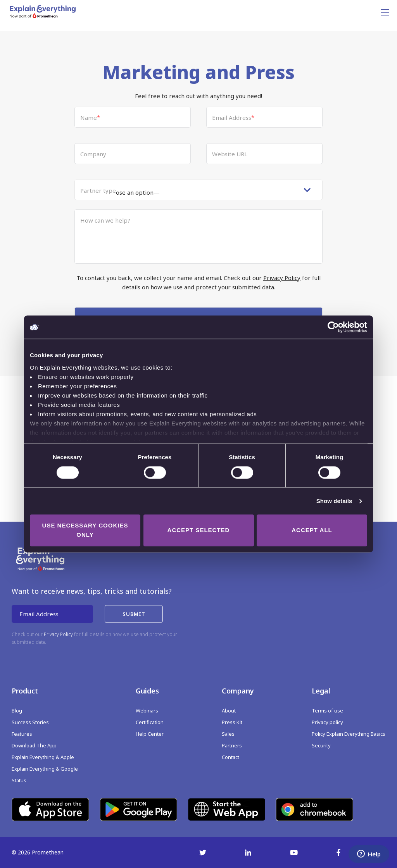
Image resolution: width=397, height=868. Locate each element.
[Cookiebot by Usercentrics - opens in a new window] (333, 327)
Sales (228, 734)
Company (93, 154)
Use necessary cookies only (85, 530)
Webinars (147, 711)
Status (19, 780)
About (229, 711)
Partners (232, 745)
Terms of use (327, 711)
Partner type (98, 190)
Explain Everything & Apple (43, 757)
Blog (17, 711)
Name (90, 118)
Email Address (233, 118)
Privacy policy (327, 722)
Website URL (230, 154)
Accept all (312, 530)
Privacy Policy (282, 278)
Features (22, 734)
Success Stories (30, 722)
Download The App (34, 745)
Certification (150, 722)
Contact (230, 757)
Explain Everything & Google (45, 769)
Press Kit (232, 722)
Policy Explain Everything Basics (349, 734)
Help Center (150, 734)
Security (321, 745)
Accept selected (199, 530)
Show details (334, 501)
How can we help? (105, 220)
